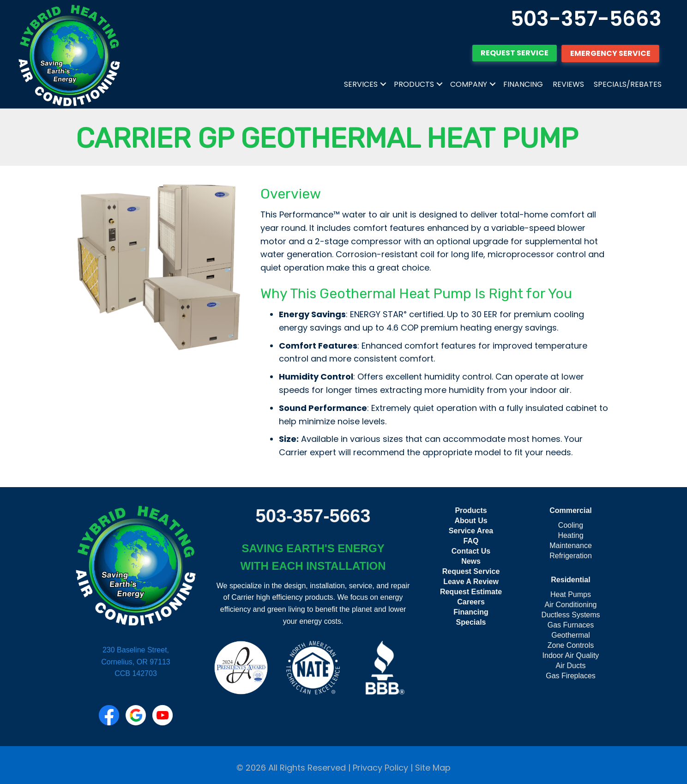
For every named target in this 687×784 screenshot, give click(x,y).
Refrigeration (571, 556)
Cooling (571, 525)
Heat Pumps (571, 594)
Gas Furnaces (571, 625)
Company (469, 84)
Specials (471, 622)
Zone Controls (571, 645)
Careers (471, 602)
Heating (570, 535)
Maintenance (571, 546)
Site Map (433, 768)
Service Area (471, 531)
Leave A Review (471, 582)
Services (361, 84)
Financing (523, 84)
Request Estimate (471, 592)
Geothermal (571, 635)
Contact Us (471, 551)
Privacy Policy (380, 768)
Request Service (471, 571)
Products (414, 84)
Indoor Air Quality (571, 655)
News (471, 561)
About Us (471, 521)
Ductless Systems (570, 615)
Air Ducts (571, 666)
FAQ (471, 541)
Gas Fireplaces (571, 676)
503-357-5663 (586, 19)
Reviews (568, 84)
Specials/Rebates (628, 84)
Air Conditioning (571, 605)
